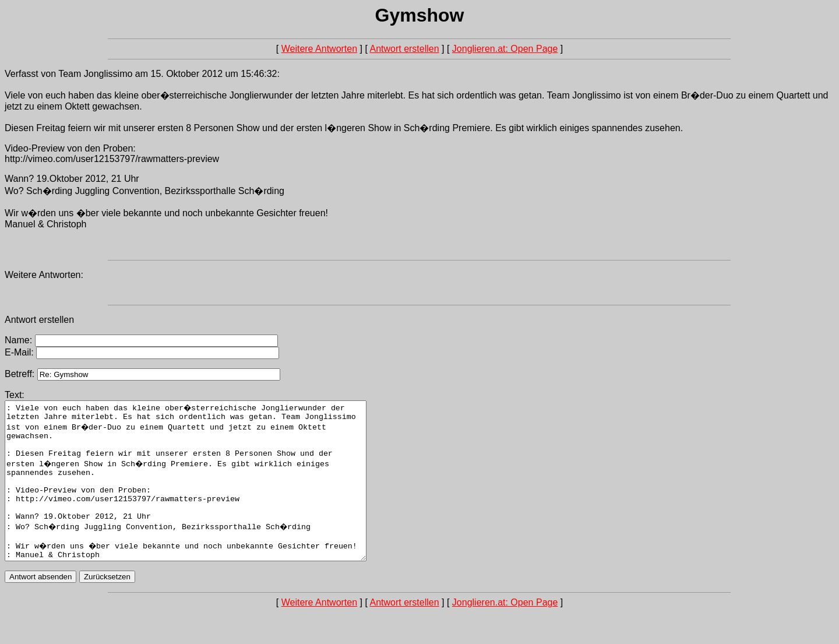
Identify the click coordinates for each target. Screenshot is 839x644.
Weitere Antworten (319, 49)
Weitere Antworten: (44, 275)
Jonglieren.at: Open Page (505, 49)
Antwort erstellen (404, 49)
